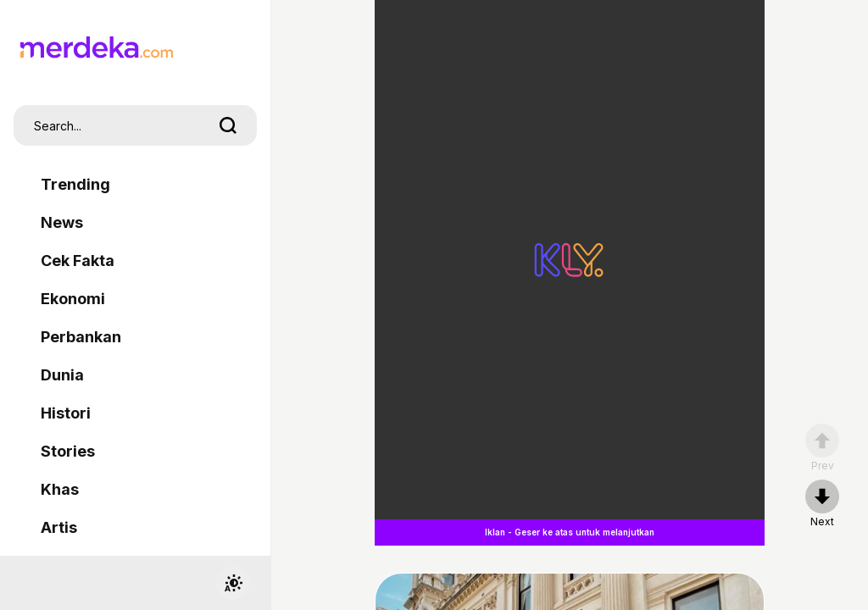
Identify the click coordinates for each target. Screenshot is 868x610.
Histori (66, 413)
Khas (60, 489)
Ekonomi (73, 299)
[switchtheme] (233, 583)
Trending (75, 184)
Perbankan (81, 337)
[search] (228, 125)
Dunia (62, 375)
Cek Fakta (78, 261)
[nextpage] (822, 504)
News (62, 222)
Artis (59, 527)
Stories (68, 451)
